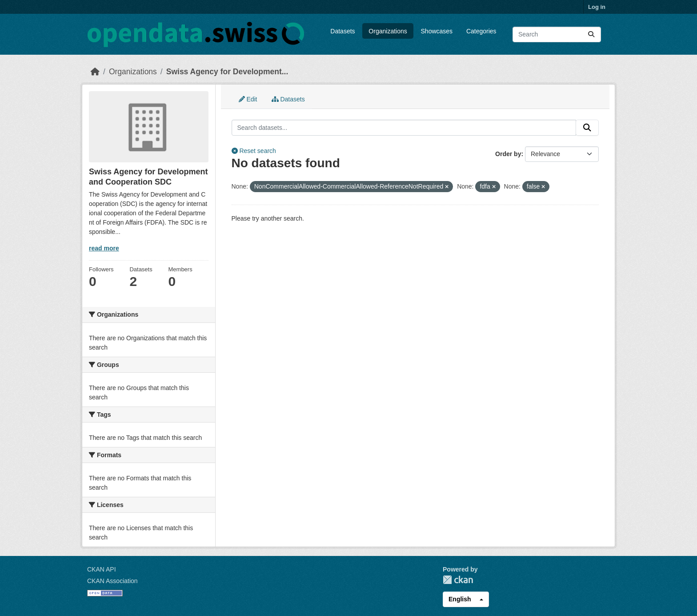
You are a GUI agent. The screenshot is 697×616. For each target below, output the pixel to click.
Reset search (254, 151)
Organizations (388, 31)
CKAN (458, 580)
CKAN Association (112, 581)
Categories (481, 31)
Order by (508, 154)
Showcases (437, 31)
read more (104, 248)
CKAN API (102, 569)
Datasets (342, 31)
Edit (248, 99)
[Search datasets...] (557, 34)
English (460, 599)
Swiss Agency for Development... (227, 72)
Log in (597, 7)
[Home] (95, 72)
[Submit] (591, 34)
